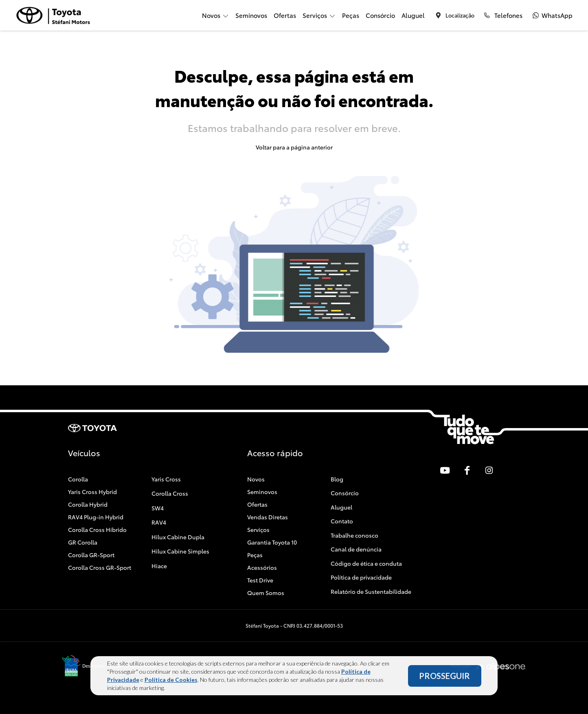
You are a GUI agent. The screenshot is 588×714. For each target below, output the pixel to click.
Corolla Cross (170, 493)
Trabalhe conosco (354, 535)
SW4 (158, 508)
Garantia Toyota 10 (272, 542)
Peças (351, 15)
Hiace (159, 566)
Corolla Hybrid (88, 504)
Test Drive (260, 580)
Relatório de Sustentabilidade (371, 591)
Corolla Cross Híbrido (97, 529)
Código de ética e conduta (366, 563)
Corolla (78, 479)
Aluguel (413, 15)
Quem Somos (266, 593)
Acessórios (262, 567)
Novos (256, 479)
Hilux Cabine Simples (180, 551)
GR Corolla (83, 542)
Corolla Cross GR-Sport (100, 567)
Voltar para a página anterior (294, 147)
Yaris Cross (166, 479)
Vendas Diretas (268, 517)
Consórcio (380, 15)
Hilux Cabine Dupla (178, 537)
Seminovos (251, 15)
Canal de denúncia (356, 549)
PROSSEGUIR (444, 677)
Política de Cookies (171, 681)
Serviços (258, 529)
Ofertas (285, 15)
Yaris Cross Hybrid (92, 492)
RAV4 (159, 522)
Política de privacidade (361, 577)
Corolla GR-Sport (91, 555)
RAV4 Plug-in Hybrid (96, 517)
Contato (342, 521)
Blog (337, 479)
